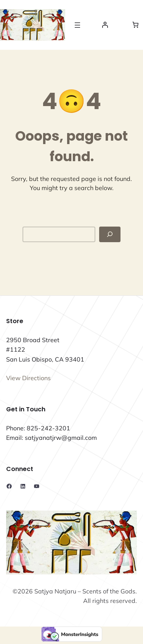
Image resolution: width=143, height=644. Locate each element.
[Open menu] (77, 25)
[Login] (105, 25)
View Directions (28, 378)
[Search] (110, 234)
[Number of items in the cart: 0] (135, 25)
